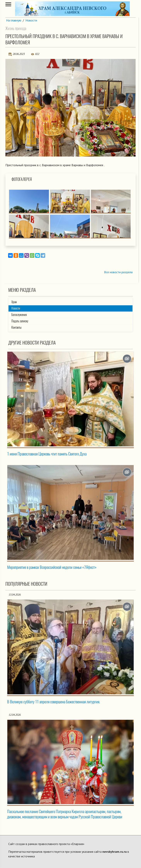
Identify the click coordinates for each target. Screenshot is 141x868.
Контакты (16, 327)
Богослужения (19, 315)
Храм (14, 302)
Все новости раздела (118, 272)
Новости (31, 20)
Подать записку (20, 321)
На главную (14, 20)
